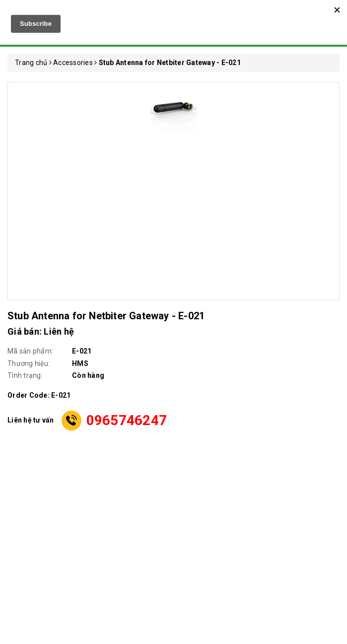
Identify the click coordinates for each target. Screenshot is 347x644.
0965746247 (127, 420)
